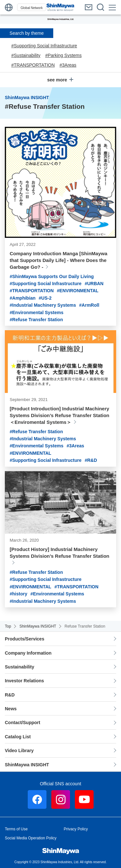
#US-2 (45, 298)
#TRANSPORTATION (33, 65)
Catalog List (18, 737)
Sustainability (20, 667)
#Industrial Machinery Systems (43, 305)
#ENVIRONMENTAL (78, 291)
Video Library (20, 751)
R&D (10, 695)
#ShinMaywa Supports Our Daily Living (52, 276)
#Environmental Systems (37, 313)
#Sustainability (26, 55)
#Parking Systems (63, 55)
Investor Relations (24, 681)
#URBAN (94, 284)
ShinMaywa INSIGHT (27, 765)
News (11, 709)
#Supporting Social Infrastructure (44, 46)
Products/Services (25, 639)
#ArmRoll (89, 305)
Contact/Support (23, 723)
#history (18, 594)
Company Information (28, 653)
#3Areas (68, 65)
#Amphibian (23, 298)
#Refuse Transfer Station (36, 320)
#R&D (91, 460)
